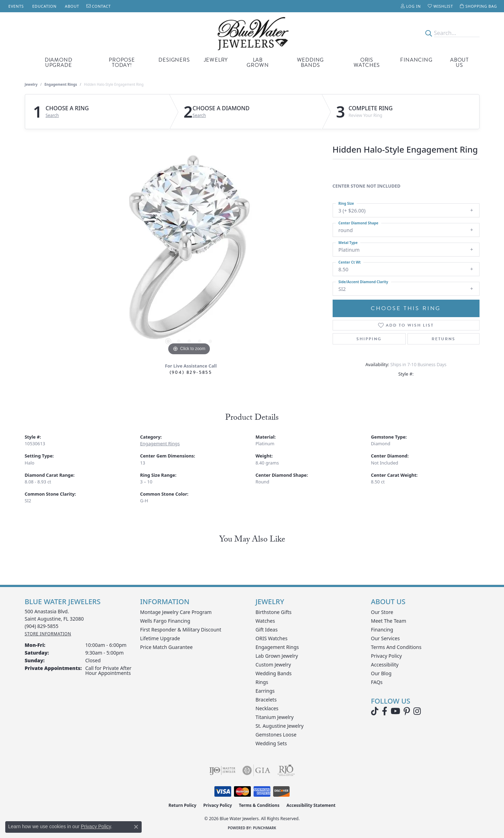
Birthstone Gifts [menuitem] (274, 612)
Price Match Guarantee (166, 647)
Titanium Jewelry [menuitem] (275, 717)
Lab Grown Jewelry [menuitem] (277, 656)
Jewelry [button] (216, 60)
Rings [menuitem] (262, 682)
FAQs (377, 682)
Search (52, 116)
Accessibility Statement (311, 805)
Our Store (382, 612)
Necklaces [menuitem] (267, 708)
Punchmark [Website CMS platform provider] (265, 828)
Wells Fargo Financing (165, 621)
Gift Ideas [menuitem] (267, 630)
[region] (189, 252)
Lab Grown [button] (258, 62)
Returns (443, 339)
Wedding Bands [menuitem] (274, 673)
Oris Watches (367, 62)
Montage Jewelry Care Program (176, 612)
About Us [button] (459, 62)
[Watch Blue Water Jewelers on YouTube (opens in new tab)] (395, 711)
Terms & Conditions (259, 805)
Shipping (369, 339)
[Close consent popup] (136, 827)
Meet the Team (389, 621)
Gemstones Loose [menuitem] (276, 735)
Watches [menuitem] (265, 621)
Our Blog (381, 673)
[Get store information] (48, 634)
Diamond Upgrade (59, 62)
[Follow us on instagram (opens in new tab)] (417, 711)
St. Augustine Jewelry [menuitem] (280, 726)
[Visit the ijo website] (222, 770)
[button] (411, 6)
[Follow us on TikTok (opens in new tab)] (375, 711)
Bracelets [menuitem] (266, 700)
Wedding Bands (311, 62)
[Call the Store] (42, 626)
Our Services (385, 638)
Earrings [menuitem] (265, 691)
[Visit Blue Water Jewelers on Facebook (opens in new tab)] (385, 711)
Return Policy (183, 805)
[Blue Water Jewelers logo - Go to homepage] (252, 33)
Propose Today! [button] (122, 62)
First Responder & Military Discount (181, 630)
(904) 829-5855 (191, 372)
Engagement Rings (61, 84)
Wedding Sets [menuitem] (271, 743)
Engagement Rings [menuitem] (277, 647)
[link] (15, 6)
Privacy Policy (386, 656)
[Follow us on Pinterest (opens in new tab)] (407, 711)
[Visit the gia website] (256, 770)
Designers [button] (174, 60)
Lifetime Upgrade (160, 638)
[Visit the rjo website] (286, 770)
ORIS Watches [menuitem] (272, 638)
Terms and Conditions (396, 647)
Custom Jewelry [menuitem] (273, 665)
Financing (416, 60)
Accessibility (385, 665)
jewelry (31, 84)
